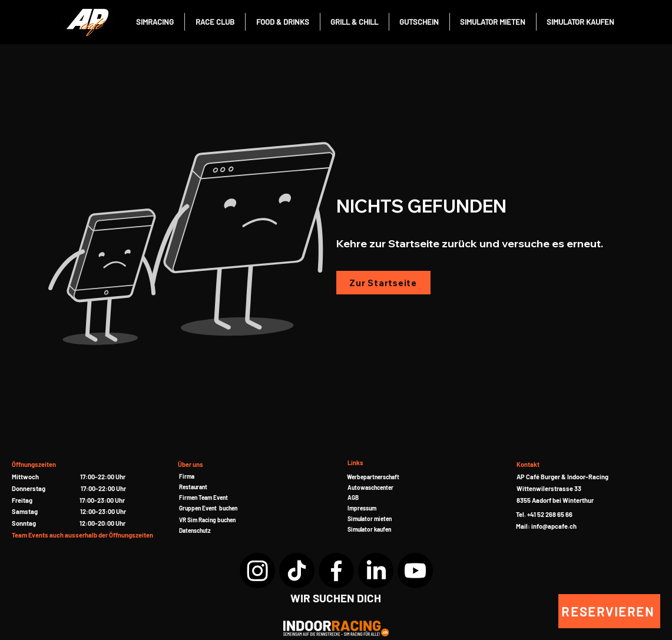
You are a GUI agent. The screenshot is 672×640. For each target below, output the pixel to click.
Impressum (362, 508)
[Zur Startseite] (383, 283)
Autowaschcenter (370, 488)
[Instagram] (257, 571)
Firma (187, 476)
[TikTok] (297, 571)
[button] (203, 498)
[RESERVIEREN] (609, 611)
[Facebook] (336, 571)
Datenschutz (195, 530)
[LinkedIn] (376, 571)
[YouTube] (415, 571)
